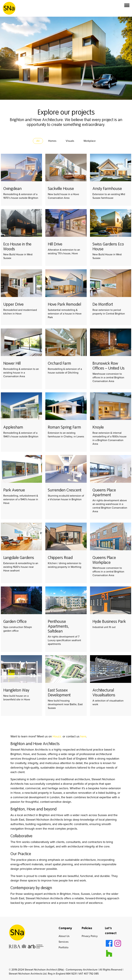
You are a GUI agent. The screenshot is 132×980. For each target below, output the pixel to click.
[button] (127, 9)
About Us (64, 936)
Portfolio (64, 947)
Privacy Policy (90, 936)
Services (64, 942)
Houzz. (57, 736)
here (83, 736)
